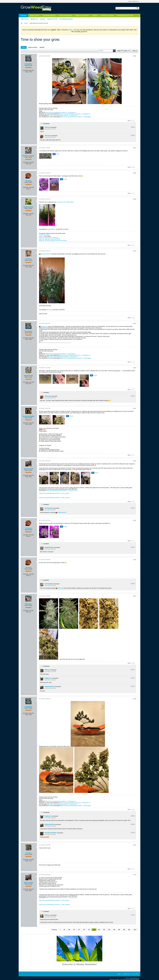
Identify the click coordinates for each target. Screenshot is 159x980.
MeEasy (47, 915)
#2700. (133, 915)
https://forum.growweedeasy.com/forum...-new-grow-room (62, 491)
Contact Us (127, 974)
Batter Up (42, 236)
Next (135, 930)
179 (89, 930)
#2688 (135, 173)
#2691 (135, 324)
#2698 (135, 699)
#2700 (135, 875)
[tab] (24, 47)
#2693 (135, 408)
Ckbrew (47, 127)
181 (99, 930)
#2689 (135, 199)
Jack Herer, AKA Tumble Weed (65, 202)
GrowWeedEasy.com (125, 16)
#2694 (135, 461)
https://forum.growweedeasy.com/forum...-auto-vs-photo (54, 493)
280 (124, 930)
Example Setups (107, 16)
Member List (34, 19)
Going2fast (28, 64)
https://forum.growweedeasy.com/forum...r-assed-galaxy (76, 117)
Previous (54, 930)
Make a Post (35, 16)
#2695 (135, 520)
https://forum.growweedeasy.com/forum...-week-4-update (54, 498)
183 (109, 930)
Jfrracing (48, 136)
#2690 (135, 251)
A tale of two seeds (44, 235)
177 (79, 930)
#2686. (133, 127)
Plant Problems (65, 16)
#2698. (133, 816)
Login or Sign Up (134, 1)
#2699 (135, 845)
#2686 (135, 56)
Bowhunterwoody (28, 156)
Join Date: (26, 70)
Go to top (135, 974)
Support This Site (52, 19)
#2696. (133, 584)
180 (94, 930)
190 (114, 930)
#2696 (135, 560)
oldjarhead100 (28, 469)
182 (104, 930)
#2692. (133, 396)
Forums (23, 16)
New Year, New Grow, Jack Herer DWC (50, 239)
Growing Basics (49, 16)
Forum (26, 23)
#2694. (133, 508)
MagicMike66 (28, 376)
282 (129, 930)
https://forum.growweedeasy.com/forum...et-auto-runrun (62, 115)
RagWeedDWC (28, 207)
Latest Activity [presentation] (33, 47)
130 (69, 930)
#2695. (133, 547)
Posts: (27, 72)
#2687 (135, 148)
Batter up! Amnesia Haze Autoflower (49, 238)
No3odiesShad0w (28, 416)
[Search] (126, 8)
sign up (72, 30)
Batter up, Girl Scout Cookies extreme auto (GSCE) (53, 241)
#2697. (133, 670)
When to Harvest (82, 16)
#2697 (135, 596)
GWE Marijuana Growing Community (39, 23)
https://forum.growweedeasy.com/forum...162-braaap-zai (61, 112)
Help (119, 974)
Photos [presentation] (42, 47)
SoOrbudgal (49, 508)
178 (84, 930)
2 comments (46, 124)
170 (74, 930)
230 (119, 930)
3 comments (46, 666)
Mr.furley (28, 259)
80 (64, 930)
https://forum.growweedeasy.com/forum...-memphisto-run (75, 114)
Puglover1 (45, 326)
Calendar (43, 19)
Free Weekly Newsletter (66, 19)
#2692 (135, 368)
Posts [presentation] (24, 47)
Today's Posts (25, 19)
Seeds (95, 16)
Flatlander (28, 604)
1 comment (46, 392)
